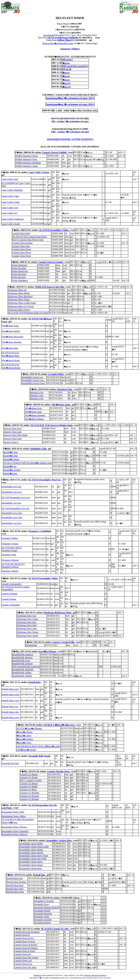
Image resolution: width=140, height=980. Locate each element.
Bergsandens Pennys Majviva (14, 834)
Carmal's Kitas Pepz (21, 246)
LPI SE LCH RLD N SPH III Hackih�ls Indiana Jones (28, 463)
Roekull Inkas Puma (15, 892)
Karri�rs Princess (48, 651)
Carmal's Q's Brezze (29, 783)
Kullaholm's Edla (38, 449)
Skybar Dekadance (20, 280)
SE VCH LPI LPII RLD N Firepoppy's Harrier (13, 566)
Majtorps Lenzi (37, 395)
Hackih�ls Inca (11, 452)
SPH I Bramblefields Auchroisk (26, 667)
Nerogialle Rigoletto (43, 914)
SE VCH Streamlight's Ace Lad (15, 508)
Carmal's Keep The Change (26, 958)
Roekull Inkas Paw (14, 878)
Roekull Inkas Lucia (10, 717)
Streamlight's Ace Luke (12, 513)
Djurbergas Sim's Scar (27, 616)
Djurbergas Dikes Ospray (19, 310)
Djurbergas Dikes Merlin (19, 293)
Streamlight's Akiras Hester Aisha (34, 847)
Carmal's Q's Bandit (29, 774)
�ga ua (66, 63)
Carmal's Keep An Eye (24, 938)
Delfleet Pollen (64, 40)
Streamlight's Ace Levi (11, 523)
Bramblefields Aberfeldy (23, 670)
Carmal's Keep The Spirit (25, 967)
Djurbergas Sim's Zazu (27, 629)
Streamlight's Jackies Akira (59, 840)
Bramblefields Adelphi (22, 676)
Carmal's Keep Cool (23, 961)
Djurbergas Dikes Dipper (19, 300)
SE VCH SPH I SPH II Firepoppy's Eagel (12, 549)
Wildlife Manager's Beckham (28, 163)
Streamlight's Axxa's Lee (32, 377)
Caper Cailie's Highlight (12, 190)
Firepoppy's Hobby (10, 538)
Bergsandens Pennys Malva (14, 816)
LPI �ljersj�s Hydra (26, 750)
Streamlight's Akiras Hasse (31, 862)
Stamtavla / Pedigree (70, 49)
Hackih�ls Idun (11, 456)
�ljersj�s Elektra (25, 739)
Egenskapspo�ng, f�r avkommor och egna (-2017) (70, 98)
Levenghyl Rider (56, 374)
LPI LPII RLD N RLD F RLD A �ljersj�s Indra (38, 746)
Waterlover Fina (64, 389)
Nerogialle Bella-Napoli (39, 756)
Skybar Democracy (20, 271)
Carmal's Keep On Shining (26, 948)
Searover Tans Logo (13, 432)
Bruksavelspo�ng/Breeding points (58, 43)
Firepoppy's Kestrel (10, 560)
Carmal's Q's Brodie (29, 777)
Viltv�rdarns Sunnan (34, 419)
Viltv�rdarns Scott (33, 408)
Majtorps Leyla (37, 398)
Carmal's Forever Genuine (51, 262)
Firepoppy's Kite (9, 555)
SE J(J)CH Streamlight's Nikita (54, 230)
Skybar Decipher (19, 268)
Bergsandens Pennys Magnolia (15, 831)
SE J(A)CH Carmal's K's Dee (55, 929)
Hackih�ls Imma (11, 459)
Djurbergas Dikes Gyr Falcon (21, 306)
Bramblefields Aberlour (22, 658)
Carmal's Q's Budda (29, 786)
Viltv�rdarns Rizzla (11, 360)
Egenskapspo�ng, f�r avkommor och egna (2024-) (70, 104)
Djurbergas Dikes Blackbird (20, 297)
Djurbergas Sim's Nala (27, 625)
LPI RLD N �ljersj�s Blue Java (59, 725)
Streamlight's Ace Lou (11, 503)
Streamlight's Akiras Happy (31, 850)
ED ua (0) (67, 69)
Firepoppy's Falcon (10, 544)
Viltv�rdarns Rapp (10, 326)
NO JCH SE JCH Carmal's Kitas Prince (30, 237)
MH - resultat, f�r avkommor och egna (70, 121)
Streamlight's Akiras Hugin (31, 865)
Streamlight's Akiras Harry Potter (34, 856)
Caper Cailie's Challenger (13, 219)
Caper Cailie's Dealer (11, 224)
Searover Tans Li (11, 442)
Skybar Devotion (19, 274)
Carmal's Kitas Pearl (21, 233)
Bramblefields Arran (21, 661)
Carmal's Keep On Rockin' (26, 945)
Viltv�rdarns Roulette (11, 342)
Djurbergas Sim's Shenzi (28, 632)
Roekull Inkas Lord (10, 689)
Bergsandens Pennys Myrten (14, 827)
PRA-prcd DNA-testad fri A (75, 66)
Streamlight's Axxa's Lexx (33, 380)
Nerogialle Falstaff (42, 911)
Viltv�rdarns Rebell (11, 331)
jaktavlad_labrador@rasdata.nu (95, 975)
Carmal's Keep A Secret (25, 941)
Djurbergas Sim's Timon (27, 619)
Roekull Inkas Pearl (15, 885)
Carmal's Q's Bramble (30, 793)
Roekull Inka (34, 682)
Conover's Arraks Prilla (63, 642)
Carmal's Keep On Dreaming (27, 932)
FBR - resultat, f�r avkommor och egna (70, 132)
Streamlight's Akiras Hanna (31, 853)
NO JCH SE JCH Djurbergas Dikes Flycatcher (28, 313)
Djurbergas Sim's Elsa (26, 622)
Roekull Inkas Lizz (10, 707)
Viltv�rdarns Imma (61, 405)
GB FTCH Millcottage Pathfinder (63, 38)
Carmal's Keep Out (23, 954)
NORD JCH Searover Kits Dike (50, 287)
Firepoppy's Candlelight (40, 531)
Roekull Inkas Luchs (11, 695)
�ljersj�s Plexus (24, 732)
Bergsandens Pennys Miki (13, 812)
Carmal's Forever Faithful (54, 152)
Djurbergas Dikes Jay (17, 290)
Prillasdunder (31, 645)
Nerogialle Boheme (42, 923)
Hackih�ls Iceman (12, 470)
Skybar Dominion (19, 265)
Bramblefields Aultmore (23, 654)
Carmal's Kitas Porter (22, 256)
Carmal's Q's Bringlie (29, 799)
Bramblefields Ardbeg (22, 673)
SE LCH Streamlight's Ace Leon (16, 498)
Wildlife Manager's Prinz (26, 159)
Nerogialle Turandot (43, 920)
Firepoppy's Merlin (10, 571)
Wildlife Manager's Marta (26, 156)
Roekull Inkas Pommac (16, 882)
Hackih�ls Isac (10, 473)
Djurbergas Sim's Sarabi (27, 636)
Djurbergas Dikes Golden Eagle (22, 303)
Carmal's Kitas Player (22, 253)
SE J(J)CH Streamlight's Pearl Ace (45, 480)
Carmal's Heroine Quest (58, 771)
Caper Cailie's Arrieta (39, 172)
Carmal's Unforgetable (11, 584)
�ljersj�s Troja (24, 743)
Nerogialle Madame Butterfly (47, 908)
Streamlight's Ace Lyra (11, 492)
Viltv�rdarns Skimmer (35, 415)
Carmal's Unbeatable (11, 605)
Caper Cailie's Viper (10, 196)
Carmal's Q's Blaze (28, 789)
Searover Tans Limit (13, 439)
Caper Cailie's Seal (10, 179)
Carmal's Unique (9, 599)
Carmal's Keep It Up (23, 964)
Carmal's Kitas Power (22, 249)
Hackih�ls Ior (10, 466)
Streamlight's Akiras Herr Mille (33, 859)
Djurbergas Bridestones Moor (58, 613)
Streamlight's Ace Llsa (11, 487)
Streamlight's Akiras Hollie (31, 844)
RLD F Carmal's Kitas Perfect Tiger (28, 240)
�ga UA (66, 83)
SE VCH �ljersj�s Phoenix (29, 728)
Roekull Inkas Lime (10, 712)
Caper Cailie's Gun (10, 208)
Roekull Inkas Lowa (10, 701)
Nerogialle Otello (42, 917)
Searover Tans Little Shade (16, 435)
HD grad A (67, 60)
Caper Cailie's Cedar (11, 202)
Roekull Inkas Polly (15, 889)
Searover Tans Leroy (13, 429)
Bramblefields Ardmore (22, 664)
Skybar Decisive (19, 277)
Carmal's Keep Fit (22, 935)
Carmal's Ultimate (9, 594)
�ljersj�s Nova (24, 736)
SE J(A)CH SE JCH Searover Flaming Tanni (52, 425)
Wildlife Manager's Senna (27, 166)
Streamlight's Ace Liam (12, 517)
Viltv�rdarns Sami (33, 412)
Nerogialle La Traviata (44, 901)
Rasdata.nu (38, 975)
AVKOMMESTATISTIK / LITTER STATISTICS (70, 139)
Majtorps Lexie (37, 392)
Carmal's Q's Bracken (30, 796)
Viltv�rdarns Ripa (10, 348)
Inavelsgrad (48, 35)
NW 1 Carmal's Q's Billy (31, 780)
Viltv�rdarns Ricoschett (12, 337)
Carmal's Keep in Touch (25, 951)
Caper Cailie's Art (9, 213)
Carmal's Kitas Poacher (22, 243)
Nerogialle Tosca (41, 904)
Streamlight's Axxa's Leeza (33, 383)
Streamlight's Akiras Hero (30, 868)
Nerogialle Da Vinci (10, 763)
